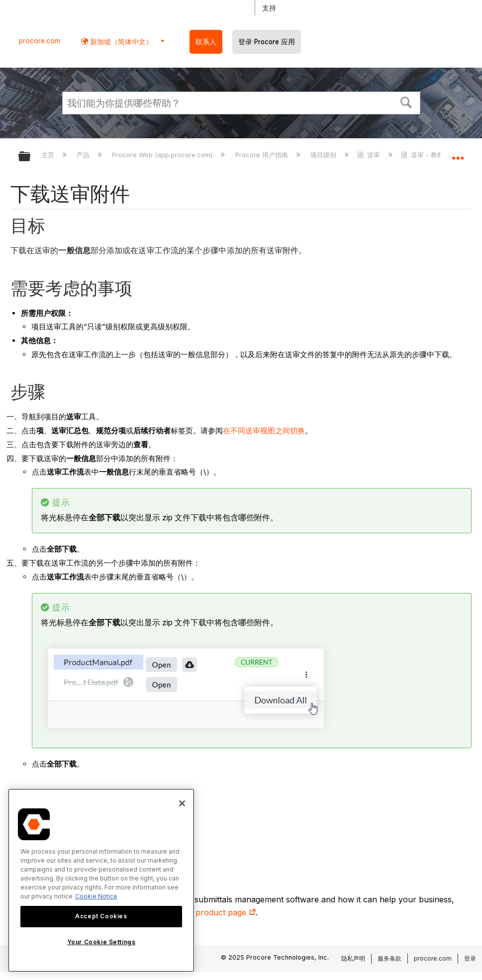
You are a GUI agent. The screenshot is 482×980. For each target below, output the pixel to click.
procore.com (40, 41)
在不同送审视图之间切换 (264, 431)
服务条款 (389, 958)
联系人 (206, 42)
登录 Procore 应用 (267, 42)
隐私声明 (353, 958)
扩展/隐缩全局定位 (458, 153)
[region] (101, 880)
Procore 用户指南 (263, 155)
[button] (406, 101)
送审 (370, 155)
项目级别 (324, 155)
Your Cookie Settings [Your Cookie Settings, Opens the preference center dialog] (101, 942)
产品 (84, 155)
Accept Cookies (101, 916)
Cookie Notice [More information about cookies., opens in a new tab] (96, 896)
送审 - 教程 (423, 155)
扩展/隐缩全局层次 (31, 157)
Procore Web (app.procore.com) (163, 155)
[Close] (182, 803)
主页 (49, 155)
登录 (470, 958)
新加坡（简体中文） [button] (120, 42)
